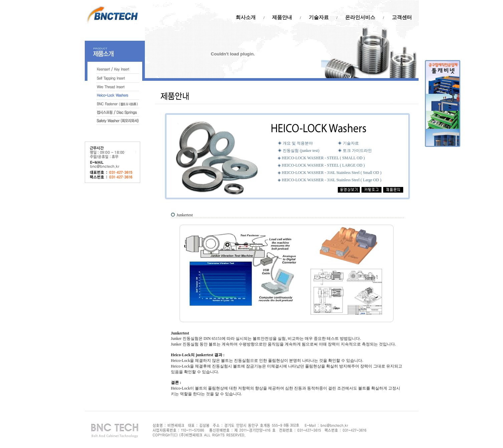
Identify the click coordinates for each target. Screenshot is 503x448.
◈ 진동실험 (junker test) (298, 151)
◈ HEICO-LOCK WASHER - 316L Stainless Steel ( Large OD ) (329, 180)
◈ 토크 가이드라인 (355, 151)
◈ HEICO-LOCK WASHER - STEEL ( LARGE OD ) (321, 165)
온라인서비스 (360, 17)
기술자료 (319, 17)
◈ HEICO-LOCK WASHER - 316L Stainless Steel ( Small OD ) (329, 173)
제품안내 (282, 17)
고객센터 (402, 17)
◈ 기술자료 (348, 143)
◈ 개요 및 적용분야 (295, 143)
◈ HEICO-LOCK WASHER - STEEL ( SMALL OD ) (321, 158)
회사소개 (246, 17)
